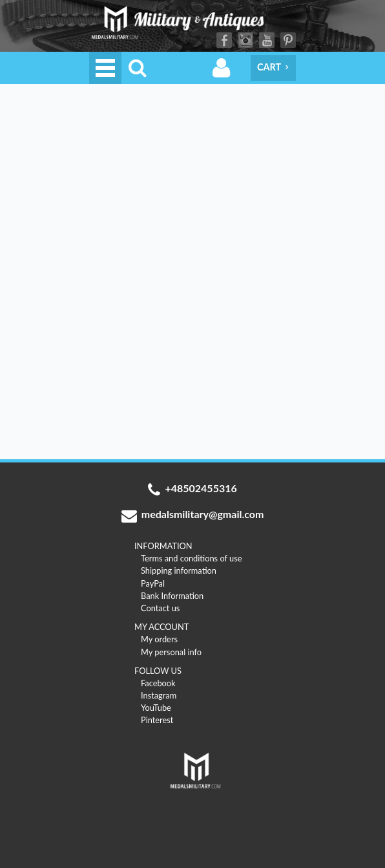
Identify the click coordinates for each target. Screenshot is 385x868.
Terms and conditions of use (192, 558)
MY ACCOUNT (161, 627)
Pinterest (288, 40)
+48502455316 (192, 490)
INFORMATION (163, 546)
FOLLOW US (158, 671)
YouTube (267, 40)
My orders (159, 639)
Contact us (160, 608)
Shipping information (179, 570)
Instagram (245, 40)
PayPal (153, 583)
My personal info (171, 652)
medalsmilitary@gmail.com (193, 515)
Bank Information (172, 596)
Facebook (224, 40)
